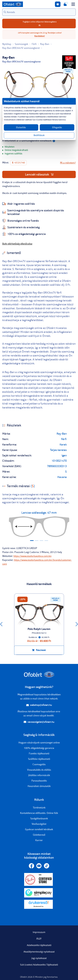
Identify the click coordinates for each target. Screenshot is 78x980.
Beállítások (39, 135)
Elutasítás (21, 127)
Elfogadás (57, 127)
